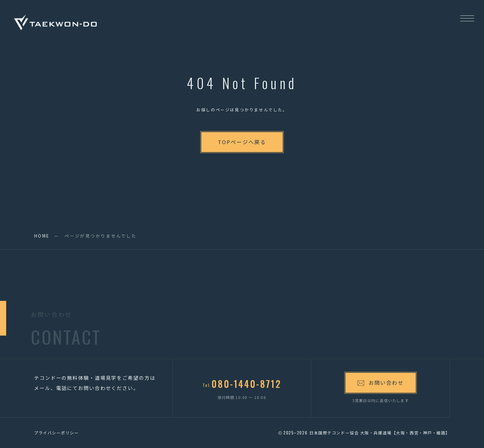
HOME (42, 236)
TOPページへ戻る (242, 142)
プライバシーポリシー (56, 433)
